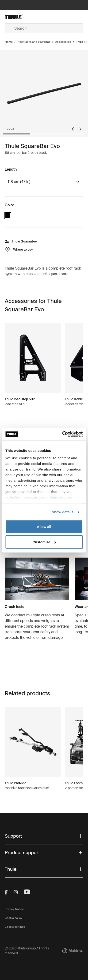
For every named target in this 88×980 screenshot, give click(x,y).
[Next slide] (80, 129)
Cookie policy (13, 918)
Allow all (44, 527)
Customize (44, 542)
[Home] (18, 17)
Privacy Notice (14, 909)
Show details (63, 512)
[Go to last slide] (73, 129)
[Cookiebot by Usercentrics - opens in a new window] (63, 434)
